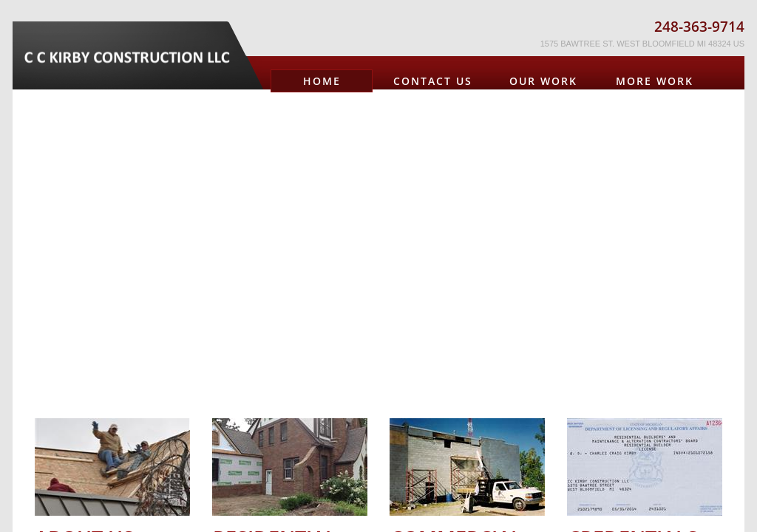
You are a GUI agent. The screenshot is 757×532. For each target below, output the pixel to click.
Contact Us (433, 81)
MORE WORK (655, 81)
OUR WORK (543, 81)
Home (322, 81)
